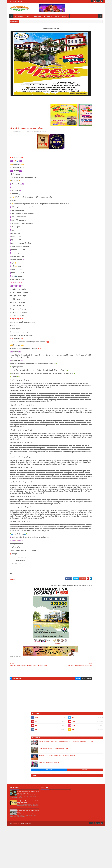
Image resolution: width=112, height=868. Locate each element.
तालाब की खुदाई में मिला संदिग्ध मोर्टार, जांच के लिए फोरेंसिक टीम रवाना (92, 65)
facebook (68, 709)
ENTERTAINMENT (48, 16)
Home (11, 1)
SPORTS (57, 16)
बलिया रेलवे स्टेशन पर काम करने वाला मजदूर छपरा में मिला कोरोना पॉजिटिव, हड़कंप (28, 750)
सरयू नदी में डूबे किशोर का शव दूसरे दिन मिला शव (92, 78)
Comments (96, 85)
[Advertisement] (41, 702)
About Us (15, 1)
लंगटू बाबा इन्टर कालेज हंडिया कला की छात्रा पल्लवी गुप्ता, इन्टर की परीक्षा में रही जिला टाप (92, 72)
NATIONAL (28, 16)
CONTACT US (65, 16)
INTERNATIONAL (19, 16)
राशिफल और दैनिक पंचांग (41, 132)
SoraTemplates (16, 779)
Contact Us (20, 1)
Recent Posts (82, 85)
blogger (57, 709)
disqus (63, 709)
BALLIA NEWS (38, 16)
